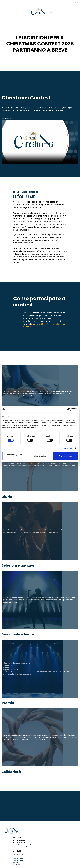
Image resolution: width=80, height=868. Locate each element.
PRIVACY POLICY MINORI (21, 860)
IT (76, 2)
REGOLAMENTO (18, 854)
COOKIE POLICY (18, 862)
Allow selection (40, 456)
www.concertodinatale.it (22, 847)
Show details (69, 448)
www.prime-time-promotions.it (24, 845)
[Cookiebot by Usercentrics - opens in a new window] (68, 409)
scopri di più (6, 118)
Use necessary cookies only (15, 456)
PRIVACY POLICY (18, 858)
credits (16, 864)
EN (78, 2)
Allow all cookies (65, 456)
